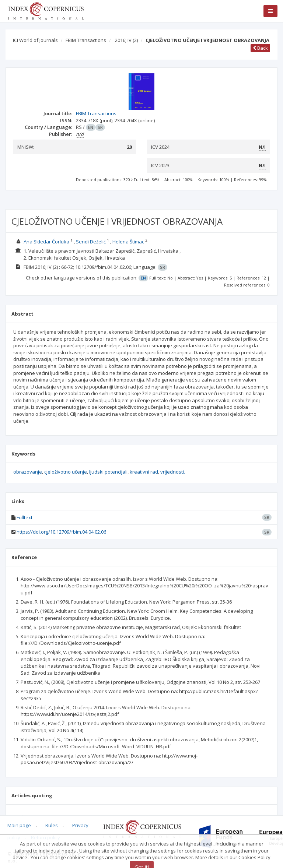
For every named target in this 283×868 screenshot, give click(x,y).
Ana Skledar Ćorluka (46, 242)
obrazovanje (28, 472)
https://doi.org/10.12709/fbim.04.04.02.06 (61, 532)
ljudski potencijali (108, 472)
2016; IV (126, 40)
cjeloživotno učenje (66, 472)
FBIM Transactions (86, 40)
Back (260, 48)
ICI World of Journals (35, 40)
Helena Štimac (128, 242)
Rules (52, 825)
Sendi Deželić (91, 242)
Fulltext (25, 517)
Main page (19, 825)
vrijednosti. (173, 472)
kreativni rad (144, 472)
